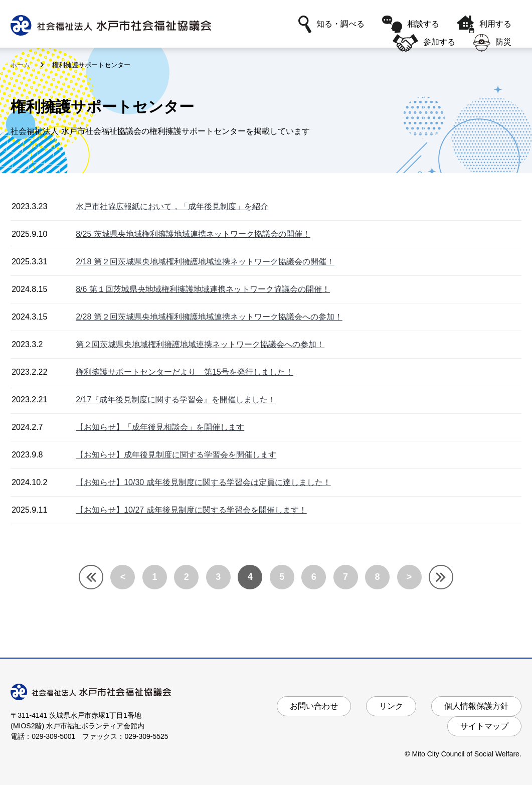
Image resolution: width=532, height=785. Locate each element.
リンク (391, 706)
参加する (424, 43)
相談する (411, 24)
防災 (492, 43)
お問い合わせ (314, 706)
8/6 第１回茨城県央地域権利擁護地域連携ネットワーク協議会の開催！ (203, 289)
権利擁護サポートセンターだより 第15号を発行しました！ (185, 372)
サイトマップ (484, 726)
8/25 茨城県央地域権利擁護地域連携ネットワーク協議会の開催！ (193, 234)
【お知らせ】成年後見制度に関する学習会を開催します (176, 455)
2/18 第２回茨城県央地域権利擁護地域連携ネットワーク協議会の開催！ (205, 262)
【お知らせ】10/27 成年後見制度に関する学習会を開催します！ (191, 510)
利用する (484, 24)
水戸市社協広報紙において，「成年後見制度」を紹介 (172, 206)
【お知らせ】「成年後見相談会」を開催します (160, 427)
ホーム (21, 65)
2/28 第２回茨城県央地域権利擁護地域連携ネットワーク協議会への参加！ (209, 317)
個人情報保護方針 (476, 706)
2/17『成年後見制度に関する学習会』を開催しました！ (176, 400)
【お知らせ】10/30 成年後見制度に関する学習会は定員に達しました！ (203, 482)
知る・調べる (331, 24)
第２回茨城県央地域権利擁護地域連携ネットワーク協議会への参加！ (200, 344)
